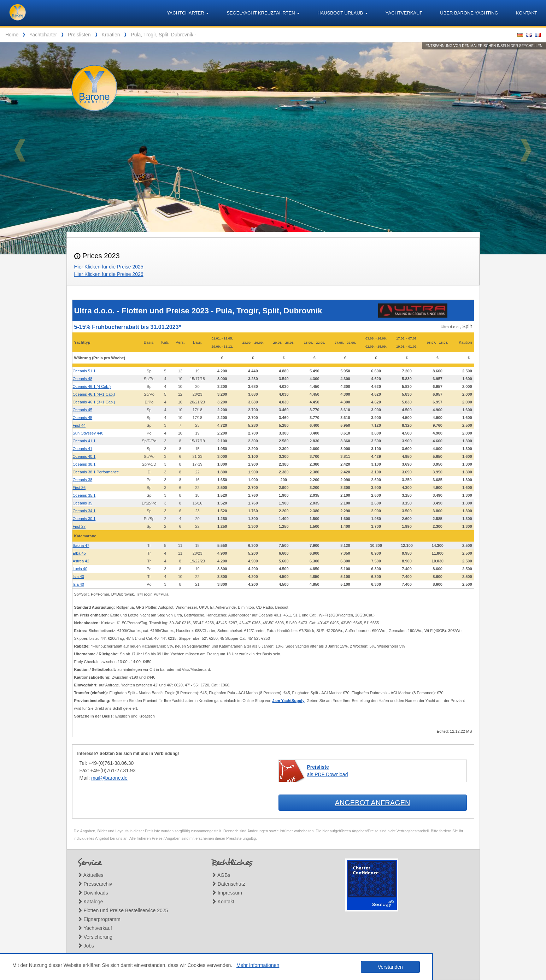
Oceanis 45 (83, 410)
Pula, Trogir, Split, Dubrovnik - (163, 35)
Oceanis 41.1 (84, 441)
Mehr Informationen (258, 965)
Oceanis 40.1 (84, 456)
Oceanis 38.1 (84, 464)
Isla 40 (78, 577)
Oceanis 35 (83, 503)
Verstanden (390, 967)
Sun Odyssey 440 (88, 433)
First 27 (79, 526)
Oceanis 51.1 (84, 371)
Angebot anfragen (372, 803)
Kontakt (527, 13)
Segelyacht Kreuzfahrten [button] (263, 13)
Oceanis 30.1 (84, 519)
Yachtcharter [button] (188, 13)
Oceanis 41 (83, 449)
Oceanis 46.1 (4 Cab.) (92, 386)
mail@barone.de (109, 778)
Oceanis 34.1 (84, 511)
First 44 (79, 425)
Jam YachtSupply (289, 701)
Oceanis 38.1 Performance (96, 472)
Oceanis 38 (83, 480)
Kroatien (111, 35)
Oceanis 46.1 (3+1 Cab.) (94, 402)
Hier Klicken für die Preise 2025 (109, 267)
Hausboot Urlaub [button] (343, 13)
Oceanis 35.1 (84, 495)
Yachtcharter (43, 35)
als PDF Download (328, 771)
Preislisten (79, 35)
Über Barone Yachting (469, 13)
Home (12, 35)
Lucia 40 (80, 569)
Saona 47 (81, 545)
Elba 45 (79, 553)
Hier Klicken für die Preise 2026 (109, 274)
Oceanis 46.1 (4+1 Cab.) (94, 394)
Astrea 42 (81, 561)
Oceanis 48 (83, 379)
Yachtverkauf (404, 13)
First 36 (79, 488)
